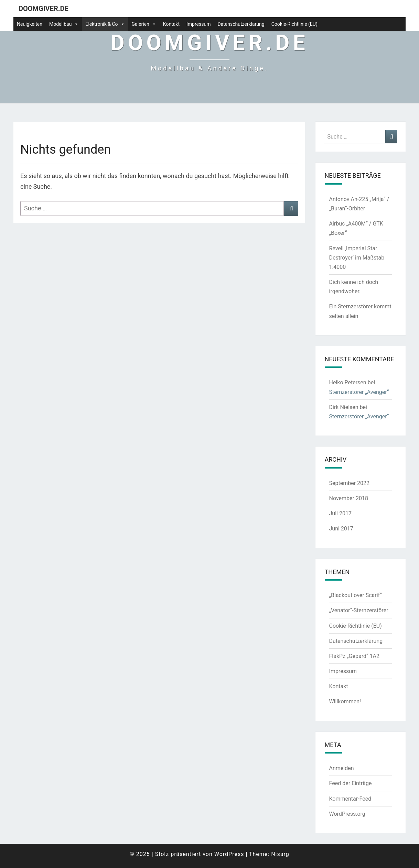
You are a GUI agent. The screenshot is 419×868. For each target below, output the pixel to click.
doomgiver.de (44, 9)
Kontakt (171, 24)
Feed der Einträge (351, 783)
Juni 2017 (341, 529)
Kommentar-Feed (350, 799)
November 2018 (349, 498)
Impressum (198, 24)
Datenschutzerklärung (241, 24)
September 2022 (350, 483)
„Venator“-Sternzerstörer (359, 610)
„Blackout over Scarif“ (356, 595)
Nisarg (280, 854)
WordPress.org (347, 814)
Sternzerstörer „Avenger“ (359, 392)
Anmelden (342, 768)
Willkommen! (345, 701)
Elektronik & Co (105, 24)
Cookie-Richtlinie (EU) (294, 24)
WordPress (229, 854)
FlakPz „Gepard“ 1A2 (354, 656)
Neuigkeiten (30, 24)
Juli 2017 (340, 513)
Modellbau (64, 24)
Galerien (144, 24)
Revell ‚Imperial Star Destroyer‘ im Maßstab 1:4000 (357, 258)
